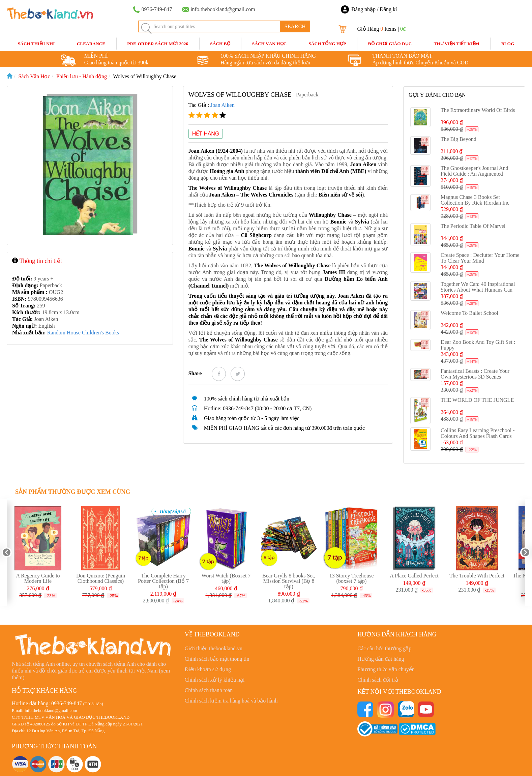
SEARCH (295, 26)
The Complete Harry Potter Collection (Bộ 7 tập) (163, 581)
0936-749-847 (67, 703)
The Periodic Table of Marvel (473, 226)
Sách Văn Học (269, 44)
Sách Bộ (220, 44)
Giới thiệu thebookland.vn (214, 648)
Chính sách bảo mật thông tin (217, 659)
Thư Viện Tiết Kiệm (456, 44)
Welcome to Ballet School (469, 313)
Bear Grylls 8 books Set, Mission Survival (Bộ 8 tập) (289, 581)
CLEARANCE (91, 44)
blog (508, 44)
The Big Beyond (459, 139)
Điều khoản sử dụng (208, 669)
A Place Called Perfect (414, 576)
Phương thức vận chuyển (386, 669)
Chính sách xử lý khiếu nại (215, 680)
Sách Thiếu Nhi (36, 44)
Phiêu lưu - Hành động (82, 76)
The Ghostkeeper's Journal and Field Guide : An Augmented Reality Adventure (475, 174)
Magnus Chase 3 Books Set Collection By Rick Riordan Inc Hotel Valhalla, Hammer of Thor (476, 203)
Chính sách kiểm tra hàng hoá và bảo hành (231, 701)
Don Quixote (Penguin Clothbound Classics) (101, 578)
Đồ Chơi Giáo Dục (390, 44)
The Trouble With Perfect (477, 576)
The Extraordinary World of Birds (478, 110)
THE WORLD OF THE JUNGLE (477, 400)
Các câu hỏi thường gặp (384, 648)
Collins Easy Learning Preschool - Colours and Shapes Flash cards (478, 433)
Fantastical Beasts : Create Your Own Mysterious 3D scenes (475, 374)
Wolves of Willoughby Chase (145, 76)
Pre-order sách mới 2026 (158, 44)
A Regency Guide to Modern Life (38, 578)
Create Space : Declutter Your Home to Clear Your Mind (480, 258)
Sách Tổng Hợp (327, 44)
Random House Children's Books (83, 333)
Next (525, 553)
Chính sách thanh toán (209, 690)
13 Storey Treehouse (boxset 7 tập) (352, 578)
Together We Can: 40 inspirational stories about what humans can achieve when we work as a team (480, 290)
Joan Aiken (223, 105)
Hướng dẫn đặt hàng (381, 659)
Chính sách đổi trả (378, 680)
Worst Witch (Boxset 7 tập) (226, 578)
